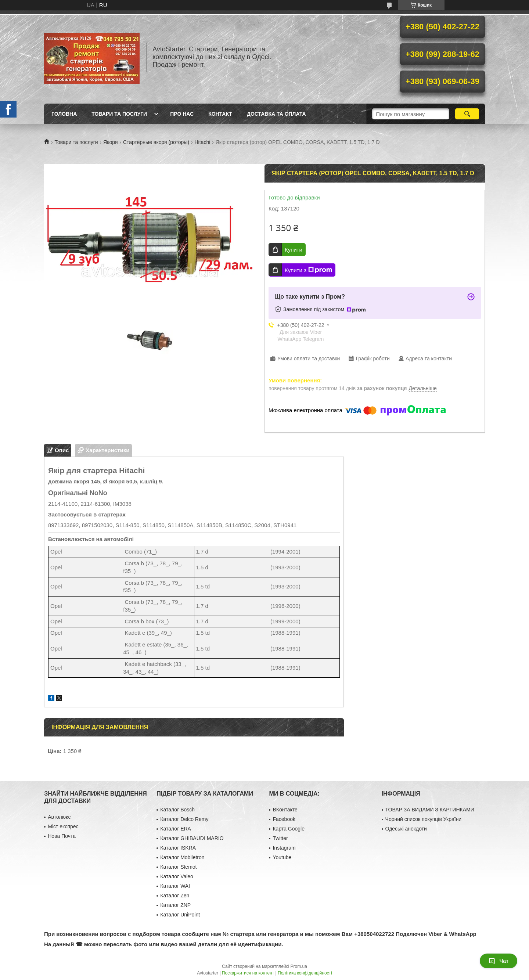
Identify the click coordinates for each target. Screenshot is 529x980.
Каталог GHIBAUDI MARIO (192, 838)
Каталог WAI (175, 886)
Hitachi (203, 142)
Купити (294, 250)
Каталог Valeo (177, 876)
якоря (81, 481)
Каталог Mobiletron (182, 857)
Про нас (182, 114)
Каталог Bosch (177, 810)
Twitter (280, 838)
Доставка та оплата (276, 114)
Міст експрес (63, 826)
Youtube (282, 857)
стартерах (112, 514)
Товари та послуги (119, 114)
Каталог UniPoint (180, 915)
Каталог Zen (175, 896)
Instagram (284, 848)
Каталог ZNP (175, 905)
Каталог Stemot (178, 867)
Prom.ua (299, 966)
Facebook (284, 819)
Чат (499, 961)
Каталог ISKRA (178, 848)
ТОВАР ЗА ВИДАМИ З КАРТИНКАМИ (430, 810)
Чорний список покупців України (424, 819)
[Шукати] (467, 114)
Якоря (110, 142)
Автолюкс (59, 817)
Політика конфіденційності (305, 973)
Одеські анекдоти (406, 829)
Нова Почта (62, 836)
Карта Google (289, 829)
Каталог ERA (176, 829)
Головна (64, 114)
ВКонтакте (285, 810)
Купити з (308, 270)
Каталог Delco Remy (184, 819)
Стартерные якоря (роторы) (156, 142)
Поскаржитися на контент (248, 973)
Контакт (220, 114)
